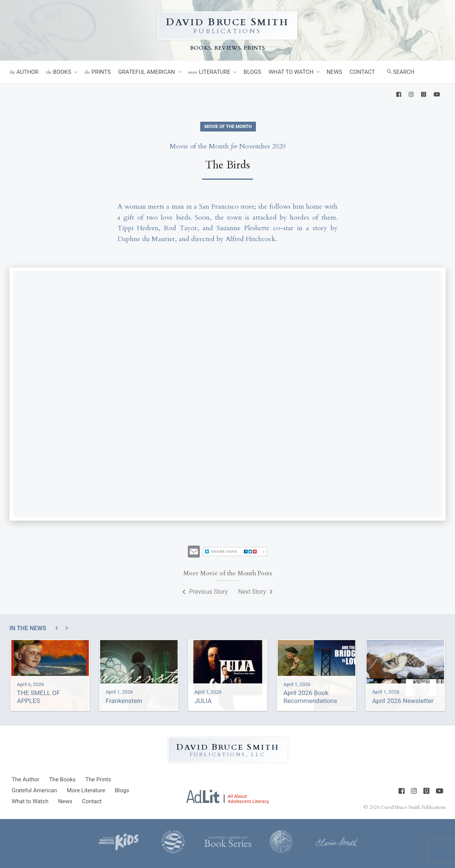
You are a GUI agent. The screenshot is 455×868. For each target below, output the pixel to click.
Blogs (252, 72)
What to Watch (291, 72)
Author (24, 72)
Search (401, 72)
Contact (362, 72)
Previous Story (205, 592)
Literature (209, 72)
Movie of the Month (228, 127)
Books (59, 72)
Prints (97, 72)
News (334, 72)
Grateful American (147, 72)
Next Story (256, 592)
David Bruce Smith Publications (413, 807)
